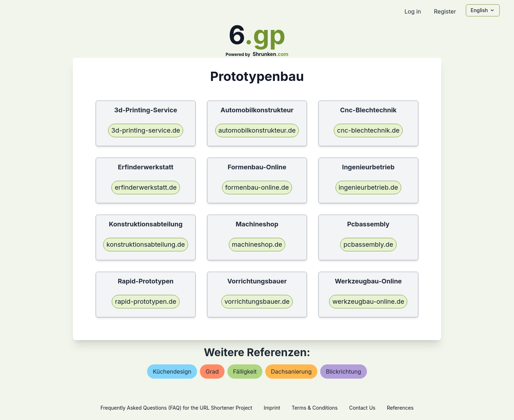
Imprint (272, 408)
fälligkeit (245, 372)
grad (212, 372)
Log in (413, 11)
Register (445, 11)
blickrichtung (344, 372)
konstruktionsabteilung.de (146, 244)
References (400, 408)
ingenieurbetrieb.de (369, 187)
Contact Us (362, 408)
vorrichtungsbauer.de (257, 301)
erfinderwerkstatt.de (146, 187)
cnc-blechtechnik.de (368, 130)
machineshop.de (257, 244)
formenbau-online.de (257, 187)
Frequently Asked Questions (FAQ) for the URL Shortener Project (176, 408)
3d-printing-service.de (146, 130)
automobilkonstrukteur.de (257, 130)
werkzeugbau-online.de (368, 301)
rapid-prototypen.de (146, 301)
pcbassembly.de (368, 244)
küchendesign (172, 372)
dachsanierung (291, 372)
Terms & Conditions (315, 408)
